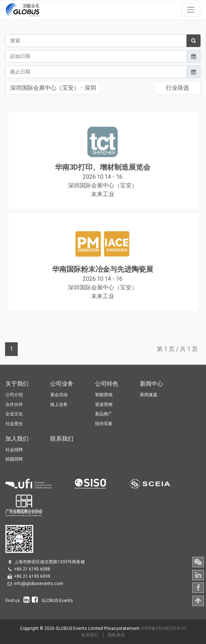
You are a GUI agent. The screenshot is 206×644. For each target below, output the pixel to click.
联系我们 (90, 635)
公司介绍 (14, 395)
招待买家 (104, 424)
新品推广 (104, 414)
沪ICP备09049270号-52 (164, 628)
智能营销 (104, 395)
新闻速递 (149, 395)
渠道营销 (104, 404)
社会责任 (14, 424)
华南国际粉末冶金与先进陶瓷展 (103, 269)
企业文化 (14, 414)
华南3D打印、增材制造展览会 (103, 167)
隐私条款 (116, 635)
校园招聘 (14, 459)
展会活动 (59, 395)
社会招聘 (14, 450)
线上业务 (59, 404)
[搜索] (194, 41)
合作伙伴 (14, 404)
